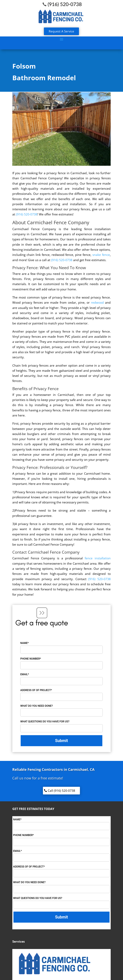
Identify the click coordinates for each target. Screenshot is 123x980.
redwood (97, 303)
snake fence (101, 255)
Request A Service (61, 31)
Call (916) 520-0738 (61, 791)
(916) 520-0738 (27, 214)
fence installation (98, 558)
